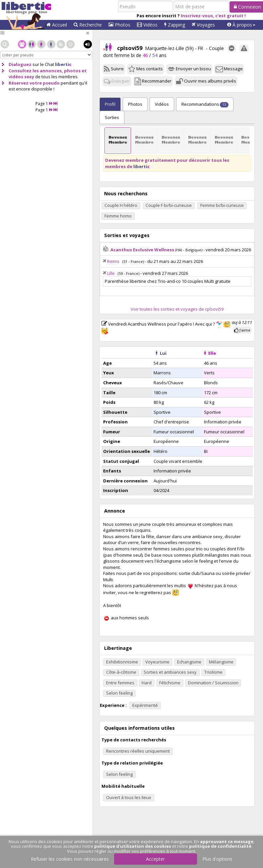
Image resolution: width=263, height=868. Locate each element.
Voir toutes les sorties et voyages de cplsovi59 (177, 309)
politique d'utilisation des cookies (133, 846)
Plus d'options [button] (217, 859)
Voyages (203, 25)
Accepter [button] (155, 859)
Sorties (112, 117)
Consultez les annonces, (36, 71)
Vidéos (147, 25)
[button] (241, 25)
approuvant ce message (227, 841)
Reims (113, 261)
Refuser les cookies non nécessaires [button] (70, 859)
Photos (119, 25)
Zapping (175, 25)
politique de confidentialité (220, 846)
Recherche (88, 25)
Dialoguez (20, 64)
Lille (111, 273)
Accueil (57, 25)
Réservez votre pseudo (34, 83)
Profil (110, 104)
